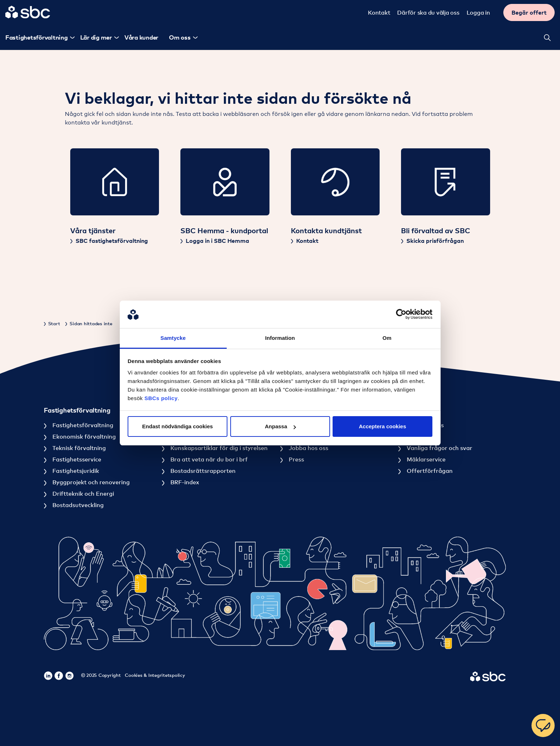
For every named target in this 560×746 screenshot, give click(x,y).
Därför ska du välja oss (429, 12)
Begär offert (530, 12)
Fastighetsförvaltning (82, 425)
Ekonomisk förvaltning (83, 436)
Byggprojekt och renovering (90, 482)
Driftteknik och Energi (83, 494)
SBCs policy (161, 398)
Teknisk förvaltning (78, 448)
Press (296, 459)
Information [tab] (280, 338)
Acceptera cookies (383, 426)
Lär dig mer (95, 37)
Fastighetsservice (76, 459)
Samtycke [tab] (173, 338)
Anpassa (280, 426)
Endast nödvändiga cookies (178, 426)
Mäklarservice (425, 459)
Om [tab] (387, 338)
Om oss (179, 37)
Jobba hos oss (308, 448)
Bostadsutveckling (77, 505)
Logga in (479, 12)
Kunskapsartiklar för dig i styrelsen (218, 448)
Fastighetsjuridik (75, 471)
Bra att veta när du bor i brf (208, 459)
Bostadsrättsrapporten (202, 471)
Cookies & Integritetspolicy (155, 675)
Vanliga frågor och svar (439, 448)
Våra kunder (140, 37)
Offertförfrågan (429, 471)
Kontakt (380, 12)
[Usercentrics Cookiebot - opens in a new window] (401, 315)
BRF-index (184, 482)
